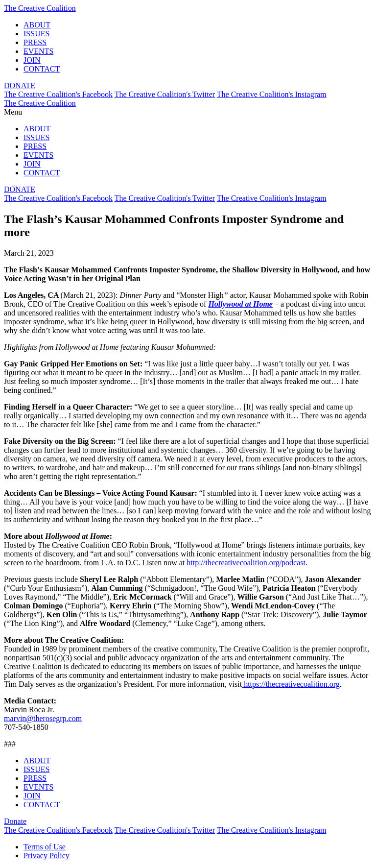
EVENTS (38, 51)
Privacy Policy (47, 856)
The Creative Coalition (40, 8)
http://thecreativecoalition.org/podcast (246, 563)
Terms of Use (45, 847)
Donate (15, 821)
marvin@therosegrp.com (43, 718)
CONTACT (42, 69)
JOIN (32, 60)
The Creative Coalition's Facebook (58, 94)
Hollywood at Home (240, 304)
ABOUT (37, 25)
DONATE (20, 85)
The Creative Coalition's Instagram (272, 94)
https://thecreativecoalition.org (292, 684)
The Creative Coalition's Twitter (165, 94)
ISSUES (36, 34)
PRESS (35, 42)
